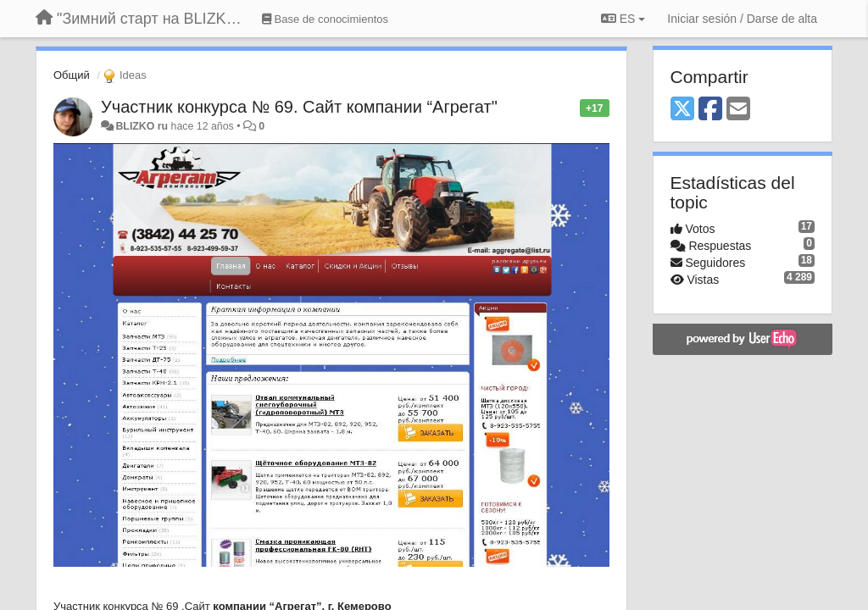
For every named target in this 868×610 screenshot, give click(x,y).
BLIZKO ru (143, 126)
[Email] (738, 110)
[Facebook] (710, 110)
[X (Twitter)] (682, 110)
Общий (72, 75)
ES (623, 19)
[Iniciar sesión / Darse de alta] (742, 19)
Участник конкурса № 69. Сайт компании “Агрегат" (299, 107)
